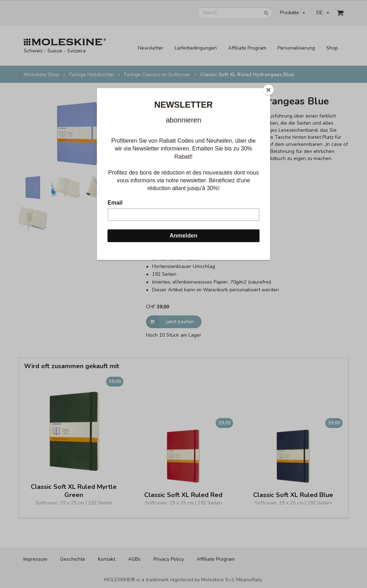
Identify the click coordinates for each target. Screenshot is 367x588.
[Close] (268, 90)
